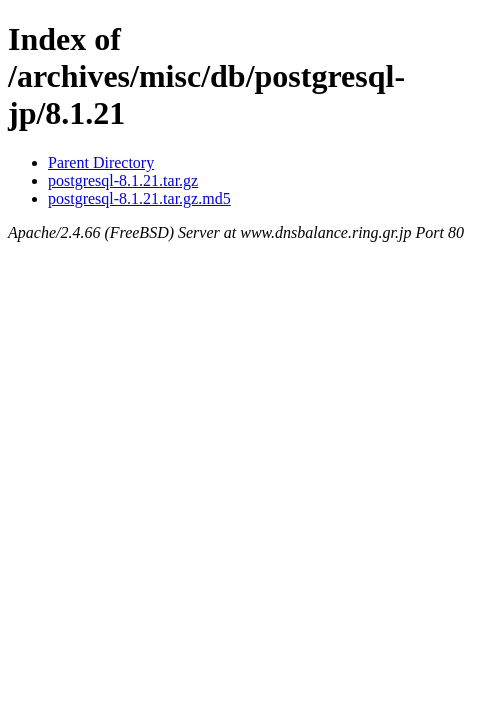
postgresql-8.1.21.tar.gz (123, 180)
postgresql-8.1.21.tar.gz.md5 (139, 198)
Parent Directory (101, 162)
